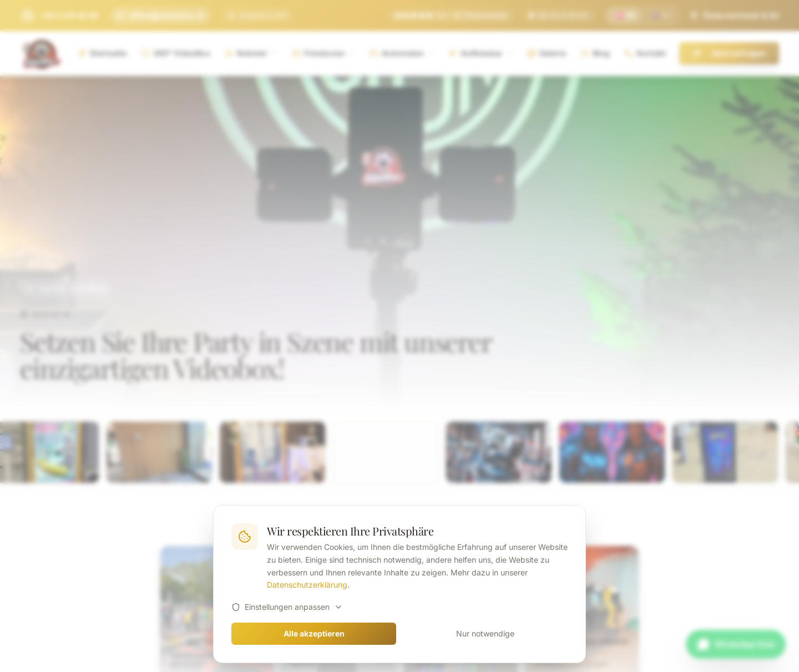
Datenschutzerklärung (307, 585)
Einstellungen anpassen (287, 607)
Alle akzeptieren (314, 633)
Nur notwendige (485, 633)
